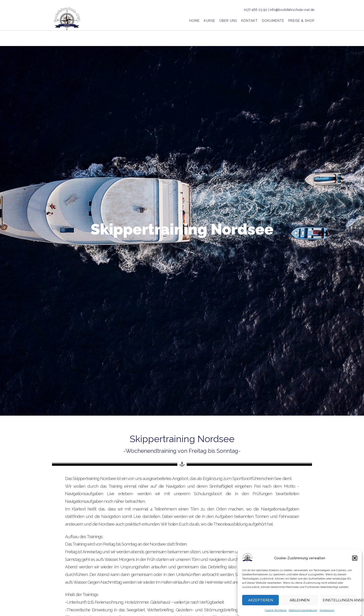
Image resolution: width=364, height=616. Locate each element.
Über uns (228, 21)
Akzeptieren (261, 601)
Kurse (210, 21)
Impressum (327, 611)
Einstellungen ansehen (340, 601)
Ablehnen (300, 601)
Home (194, 21)
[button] (355, 559)
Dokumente (273, 21)
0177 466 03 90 (255, 10)
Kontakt (249, 21)
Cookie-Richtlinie (276, 611)
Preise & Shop (301, 21)
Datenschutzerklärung (303, 611)
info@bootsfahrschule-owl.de (292, 10)
